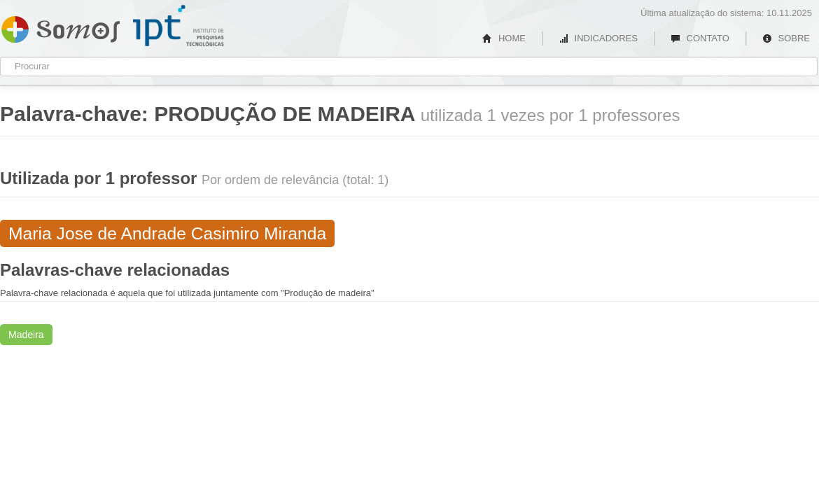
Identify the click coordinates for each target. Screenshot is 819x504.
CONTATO (700, 38)
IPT (178, 26)
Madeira (26, 335)
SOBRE (786, 38)
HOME (504, 38)
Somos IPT (61, 27)
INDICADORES (598, 38)
